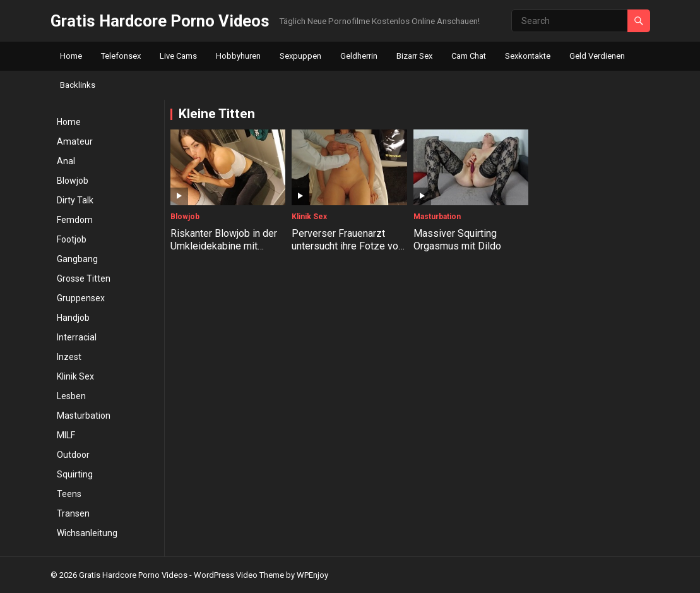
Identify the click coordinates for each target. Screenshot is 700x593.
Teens (69, 494)
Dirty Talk (75, 200)
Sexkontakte (528, 56)
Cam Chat (469, 56)
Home (71, 56)
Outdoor (73, 455)
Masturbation (84, 416)
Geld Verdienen (597, 56)
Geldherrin (359, 56)
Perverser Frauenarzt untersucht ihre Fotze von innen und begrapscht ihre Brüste (348, 253)
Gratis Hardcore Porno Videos (160, 21)
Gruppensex (81, 298)
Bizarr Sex (414, 56)
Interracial (77, 337)
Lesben (71, 396)
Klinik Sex (75, 376)
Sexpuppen (300, 56)
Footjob (72, 239)
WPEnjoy (312, 575)
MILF (66, 435)
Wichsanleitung (87, 533)
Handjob (73, 318)
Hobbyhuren (238, 56)
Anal (66, 161)
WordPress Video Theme (239, 575)
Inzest (69, 357)
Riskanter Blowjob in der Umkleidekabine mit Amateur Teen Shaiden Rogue (224, 253)
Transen (73, 513)
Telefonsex (121, 56)
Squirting (75, 474)
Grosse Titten (84, 279)
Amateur (75, 141)
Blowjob (73, 181)
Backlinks (78, 85)
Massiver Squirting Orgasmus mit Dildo (457, 240)
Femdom (75, 220)
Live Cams (178, 56)
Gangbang (77, 259)
